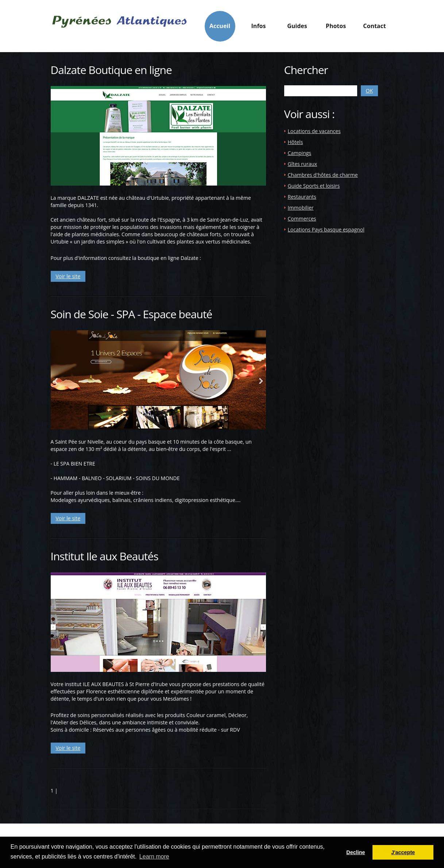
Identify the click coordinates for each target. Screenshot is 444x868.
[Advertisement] (345, 300)
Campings (300, 153)
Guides (297, 28)
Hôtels (296, 142)
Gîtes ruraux (303, 164)
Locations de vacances (314, 131)
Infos (259, 28)
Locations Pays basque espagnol (326, 229)
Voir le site (68, 276)
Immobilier (301, 208)
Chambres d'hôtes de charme (323, 175)
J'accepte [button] (403, 852)
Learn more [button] (154, 857)
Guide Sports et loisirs (314, 186)
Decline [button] (356, 852)
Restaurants (302, 197)
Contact (374, 26)
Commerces (302, 219)
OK (369, 91)
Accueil (220, 26)
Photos (336, 26)
